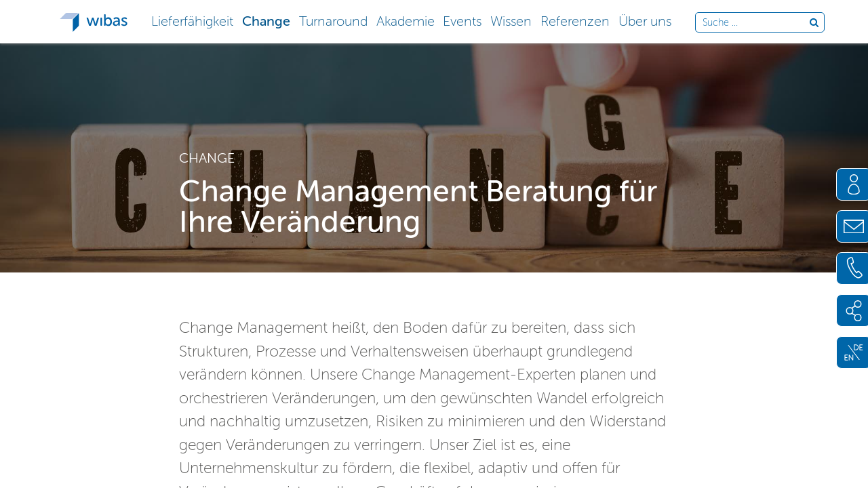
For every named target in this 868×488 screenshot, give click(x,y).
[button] (193, 20)
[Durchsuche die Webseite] (756, 23)
